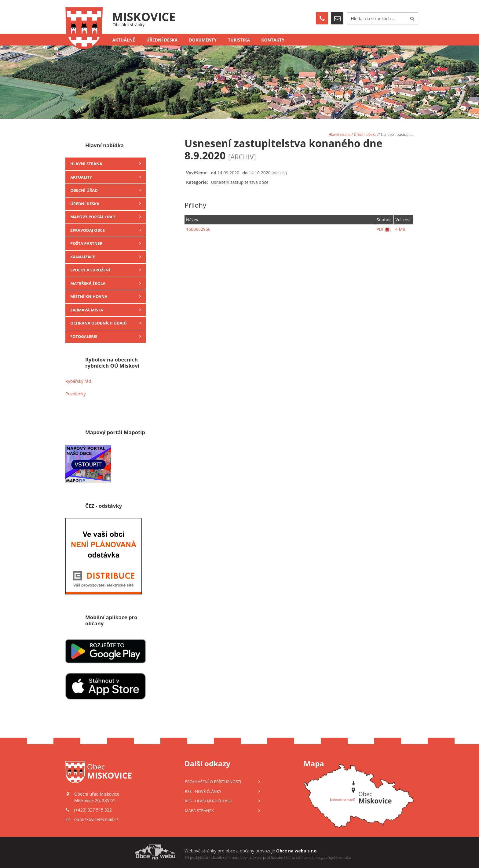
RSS (203, 791)
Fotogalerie (84, 336)
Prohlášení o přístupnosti (213, 782)
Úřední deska (162, 40)
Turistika (239, 40)
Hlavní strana (86, 164)
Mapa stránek (199, 811)
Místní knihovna (89, 296)
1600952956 (198, 229)
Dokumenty (203, 40)
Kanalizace (83, 257)
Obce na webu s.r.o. (297, 851)
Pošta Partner (86, 243)
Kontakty (273, 40)
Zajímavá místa (87, 310)
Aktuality (81, 177)
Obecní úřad (84, 190)
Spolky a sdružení (90, 270)
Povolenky (76, 394)
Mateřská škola (88, 283)
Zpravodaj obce (88, 230)
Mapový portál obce (93, 217)
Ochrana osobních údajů (99, 323)
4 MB (400, 229)
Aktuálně (124, 40)
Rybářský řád (78, 381)
